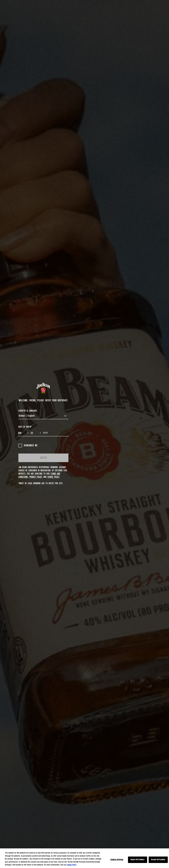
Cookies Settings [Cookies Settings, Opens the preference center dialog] (117, 860)
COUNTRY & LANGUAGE (28, 411)
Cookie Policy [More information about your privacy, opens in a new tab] (71, 865)
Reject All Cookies (137, 860)
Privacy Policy (36, 477)
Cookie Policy (53, 477)
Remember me (28, 446)
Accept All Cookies (158, 860)
